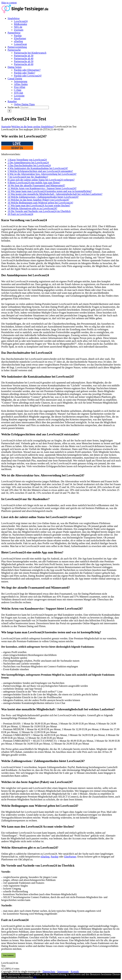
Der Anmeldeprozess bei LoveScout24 (28, 163)
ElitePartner (70, 857)
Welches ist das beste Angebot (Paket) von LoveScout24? (38, 200)
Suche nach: (14, 107)
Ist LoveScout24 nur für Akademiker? (28, 177)
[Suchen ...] (35, 107)
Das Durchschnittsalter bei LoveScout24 (29, 165)
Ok (35, 977)
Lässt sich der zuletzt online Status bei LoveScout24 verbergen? (41, 180)
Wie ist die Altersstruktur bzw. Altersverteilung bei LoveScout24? (42, 174)
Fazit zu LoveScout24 (20, 214)
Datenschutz (49, 971)
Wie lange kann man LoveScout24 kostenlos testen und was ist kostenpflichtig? (50, 191)
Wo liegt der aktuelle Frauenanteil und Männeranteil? (36, 185)
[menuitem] (64, 24)
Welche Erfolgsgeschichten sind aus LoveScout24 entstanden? (40, 171)
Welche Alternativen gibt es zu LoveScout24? (32, 208)
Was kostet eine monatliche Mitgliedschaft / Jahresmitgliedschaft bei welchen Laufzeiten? (55, 194)
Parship (54, 857)
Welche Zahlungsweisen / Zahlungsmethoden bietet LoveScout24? (43, 197)
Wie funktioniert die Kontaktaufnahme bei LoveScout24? (38, 168)
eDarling (45, 857)
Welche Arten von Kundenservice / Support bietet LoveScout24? (42, 188)
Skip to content (9, 3)
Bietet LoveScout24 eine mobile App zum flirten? (34, 183)
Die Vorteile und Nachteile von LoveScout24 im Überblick (39, 211)
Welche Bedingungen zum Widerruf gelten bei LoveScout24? (40, 203)
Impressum (63, 971)
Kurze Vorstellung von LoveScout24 (27, 160)
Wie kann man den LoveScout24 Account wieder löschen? (39, 205)
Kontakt (75, 971)
